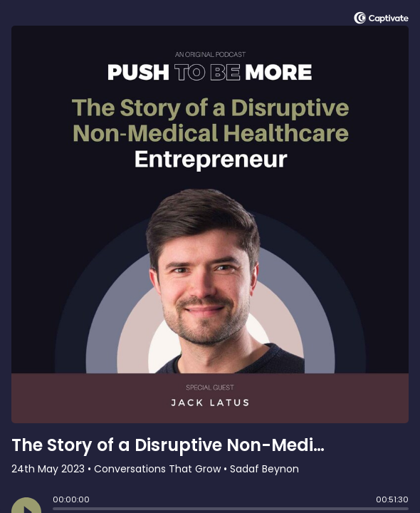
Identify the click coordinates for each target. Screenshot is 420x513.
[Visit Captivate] (381, 20)
